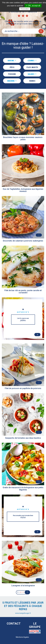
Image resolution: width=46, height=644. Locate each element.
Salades (32, 74)
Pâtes (12, 67)
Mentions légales (22, 637)
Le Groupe (35, 625)
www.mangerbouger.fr (23, 613)
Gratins (12, 60)
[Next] (27, 592)
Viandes (32, 81)
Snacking (12, 81)
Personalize (25, 9)
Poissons (12, 74)
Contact (14, 624)
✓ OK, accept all (33, 6)
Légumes (32, 60)
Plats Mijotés (32, 67)
